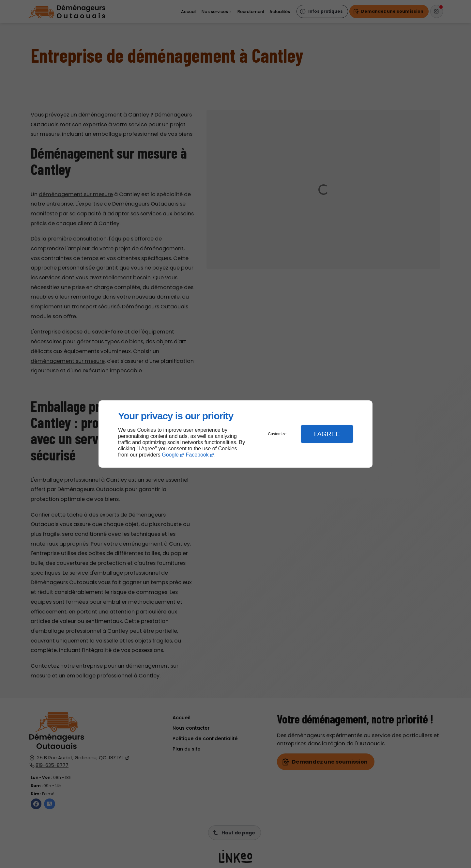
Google (170, 455)
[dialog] (235, 434)
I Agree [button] (327, 434)
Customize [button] (277, 434)
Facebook (197, 455)
